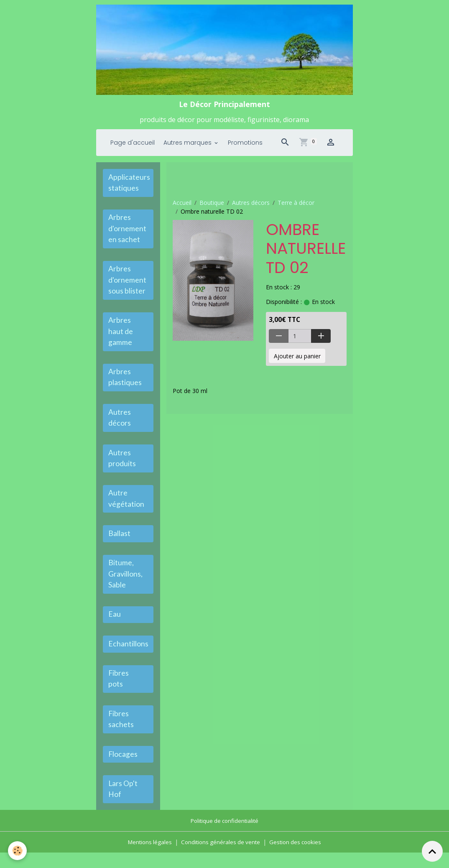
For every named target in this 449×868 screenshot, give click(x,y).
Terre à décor (296, 206)
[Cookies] (18, 851)
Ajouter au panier (297, 359)
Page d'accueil (133, 146)
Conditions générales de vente (220, 857)
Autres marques (188, 146)
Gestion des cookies (298, 857)
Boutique (212, 206)
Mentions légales (147, 857)
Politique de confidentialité (224, 836)
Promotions (245, 146)
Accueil (182, 206)
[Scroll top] (432, 851)
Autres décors (251, 206)
